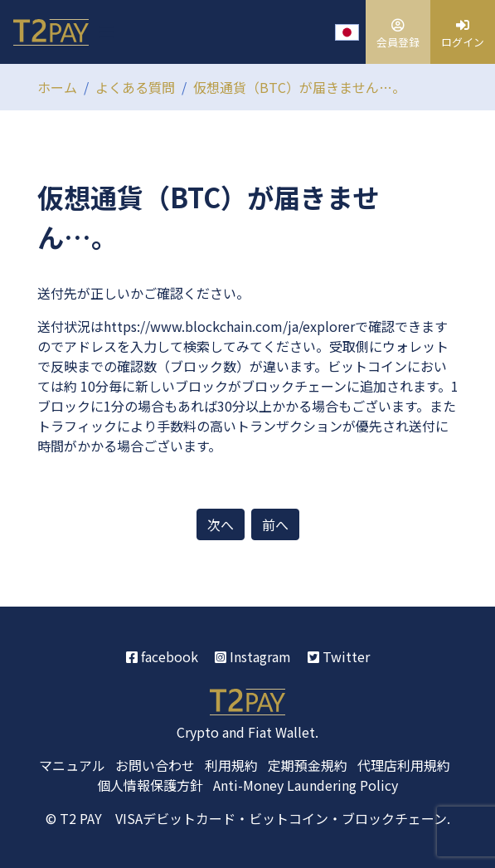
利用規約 (231, 765)
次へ (221, 524)
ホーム (57, 87)
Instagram (253, 656)
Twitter (339, 656)
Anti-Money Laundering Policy (306, 785)
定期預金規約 (308, 765)
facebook (162, 656)
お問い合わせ (155, 765)
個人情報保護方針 (150, 785)
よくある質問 (135, 87)
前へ (275, 524)
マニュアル (72, 765)
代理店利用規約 (404, 765)
